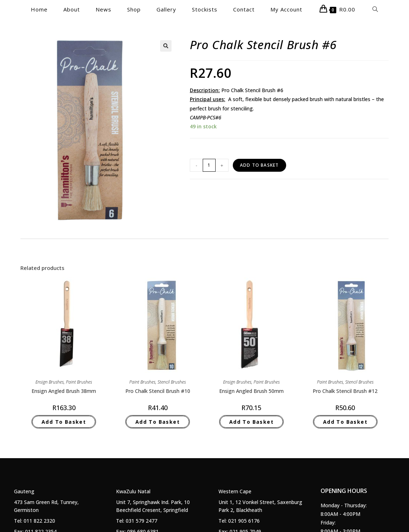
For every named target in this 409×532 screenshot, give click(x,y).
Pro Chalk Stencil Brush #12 (345, 391)
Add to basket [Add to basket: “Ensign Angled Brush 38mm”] (64, 422)
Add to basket (259, 165)
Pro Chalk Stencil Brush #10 (158, 391)
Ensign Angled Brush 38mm (64, 391)
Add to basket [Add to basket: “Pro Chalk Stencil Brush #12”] (345, 422)
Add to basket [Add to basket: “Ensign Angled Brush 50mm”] (251, 422)
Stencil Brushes (172, 382)
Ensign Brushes (50, 382)
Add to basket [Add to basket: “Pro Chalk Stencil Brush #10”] (158, 422)
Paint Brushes (79, 382)
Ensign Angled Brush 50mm (251, 391)
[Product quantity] (209, 165)
